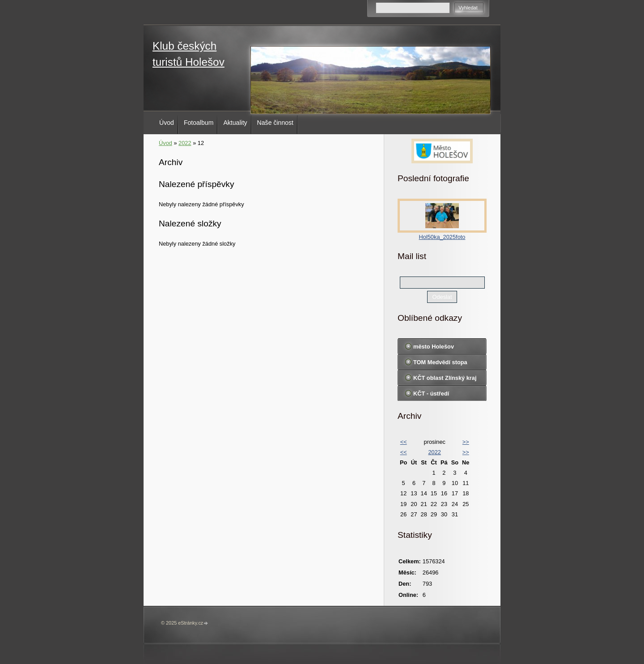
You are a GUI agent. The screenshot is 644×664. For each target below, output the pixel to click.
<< (404, 442)
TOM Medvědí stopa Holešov (440, 364)
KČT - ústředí (431, 394)
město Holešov (434, 347)
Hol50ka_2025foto (442, 237)
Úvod (167, 123)
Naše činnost (275, 123)
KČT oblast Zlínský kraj (445, 378)
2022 (185, 143)
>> (466, 442)
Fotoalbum (199, 123)
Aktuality (235, 123)
